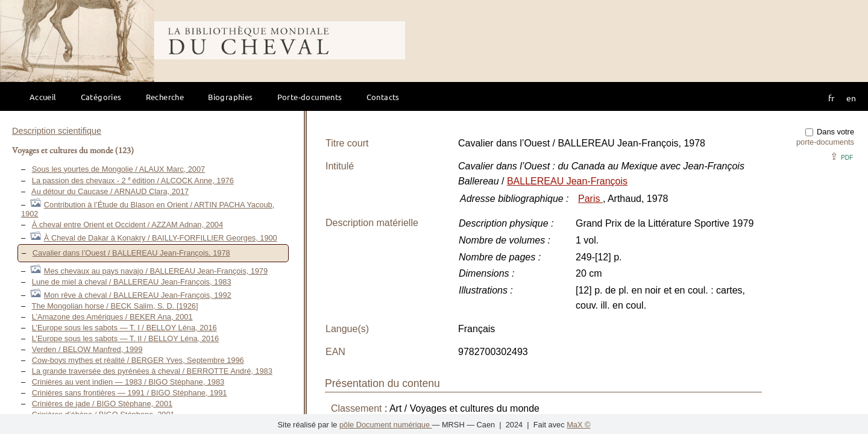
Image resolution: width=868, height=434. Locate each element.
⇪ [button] (841, 156)
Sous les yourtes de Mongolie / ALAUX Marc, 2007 (118, 169)
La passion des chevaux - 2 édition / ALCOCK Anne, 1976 (133, 181)
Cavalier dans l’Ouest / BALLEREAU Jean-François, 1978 (131, 253)
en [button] (851, 98)
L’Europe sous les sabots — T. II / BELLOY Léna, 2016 (125, 338)
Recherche (165, 97)
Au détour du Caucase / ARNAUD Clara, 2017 (110, 191)
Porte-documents (310, 97)
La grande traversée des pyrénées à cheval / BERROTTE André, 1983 (152, 371)
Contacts (383, 97)
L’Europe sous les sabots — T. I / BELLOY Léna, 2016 (124, 328)
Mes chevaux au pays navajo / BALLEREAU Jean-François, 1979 (156, 271)
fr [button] (831, 98)
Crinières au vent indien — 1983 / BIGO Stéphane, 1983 (128, 382)
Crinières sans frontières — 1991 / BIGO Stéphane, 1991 (130, 393)
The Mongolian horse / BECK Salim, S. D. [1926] (115, 306)
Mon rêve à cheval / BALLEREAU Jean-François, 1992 (138, 295)
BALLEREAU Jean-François (567, 181)
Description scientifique (57, 131)
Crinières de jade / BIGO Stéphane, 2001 (102, 404)
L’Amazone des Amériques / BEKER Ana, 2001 (112, 317)
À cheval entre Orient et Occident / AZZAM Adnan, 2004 (127, 225)
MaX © (578, 425)
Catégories (101, 97)
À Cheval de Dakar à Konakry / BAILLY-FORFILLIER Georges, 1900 (161, 238)
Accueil (43, 97)
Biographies (230, 97)
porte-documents (825, 142)
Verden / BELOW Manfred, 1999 (87, 349)
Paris (590, 199)
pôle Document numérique (386, 425)
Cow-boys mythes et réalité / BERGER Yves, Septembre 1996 (138, 360)
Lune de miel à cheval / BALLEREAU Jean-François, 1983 (132, 282)
